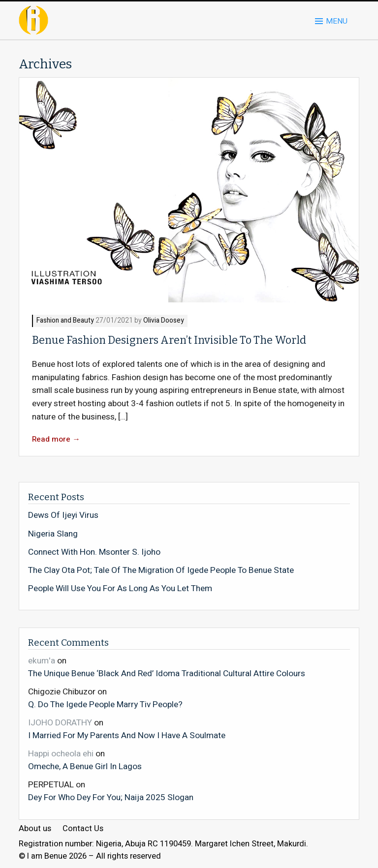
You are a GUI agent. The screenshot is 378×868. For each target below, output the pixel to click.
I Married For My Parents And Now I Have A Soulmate (127, 735)
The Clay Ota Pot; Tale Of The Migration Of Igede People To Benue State (161, 570)
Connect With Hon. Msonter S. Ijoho (94, 552)
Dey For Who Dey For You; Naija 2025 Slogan (111, 797)
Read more (56, 439)
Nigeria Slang (53, 534)
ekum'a (42, 661)
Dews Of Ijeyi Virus (63, 515)
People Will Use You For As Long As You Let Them (120, 589)
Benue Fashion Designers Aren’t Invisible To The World (169, 340)
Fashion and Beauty (65, 321)
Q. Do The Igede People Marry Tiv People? (105, 704)
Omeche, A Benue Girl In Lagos (85, 766)
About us (35, 829)
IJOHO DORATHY (60, 723)
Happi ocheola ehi (61, 754)
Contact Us (83, 829)
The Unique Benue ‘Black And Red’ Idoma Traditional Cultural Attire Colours (167, 673)
